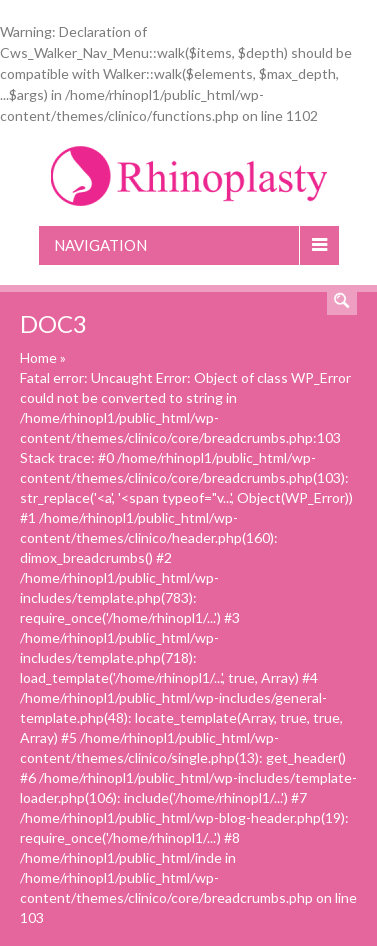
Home (38, 357)
